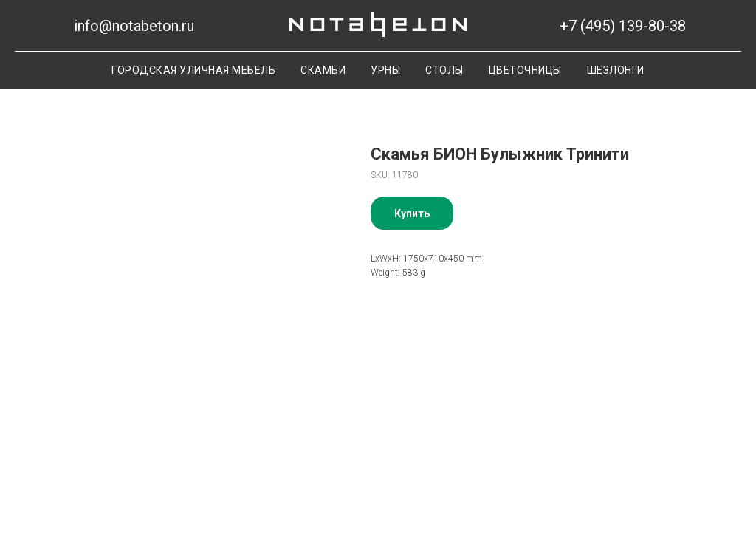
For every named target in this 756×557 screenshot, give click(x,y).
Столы (444, 70)
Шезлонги (616, 70)
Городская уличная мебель (193, 70)
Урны (385, 70)
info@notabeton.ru (134, 26)
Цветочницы (525, 70)
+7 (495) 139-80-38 (623, 26)
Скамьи (323, 70)
